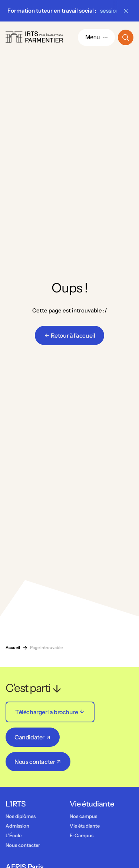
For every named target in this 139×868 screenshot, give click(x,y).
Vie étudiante (85, 826)
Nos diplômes (21, 816)
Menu (96, 37)
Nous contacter (23, 845)
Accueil (13, 648)
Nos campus (83, 816)
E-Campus (82, 835)
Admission (17, 826)
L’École (14, 835)
